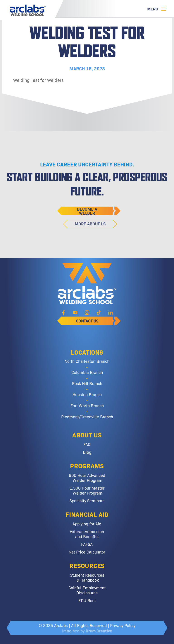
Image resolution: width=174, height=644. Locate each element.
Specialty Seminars (87, 500)
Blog (87, 452)
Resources (87, 565)
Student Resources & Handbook (87, 577)
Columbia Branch (87, 372)
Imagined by (87, 631)
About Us (87, 435)
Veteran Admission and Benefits (87, 534)
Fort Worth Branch (87, 405)
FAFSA (87, 544)
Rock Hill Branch (87, 383)
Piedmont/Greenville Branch (87, 417)
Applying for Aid (87, 524)
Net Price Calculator (87, 552)
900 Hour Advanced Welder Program (87, 478)
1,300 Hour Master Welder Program (87, 490)
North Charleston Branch (87, 361)
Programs (87, 466)
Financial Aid (87, 514)
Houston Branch (87, 394)
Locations (87, 352)
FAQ (87, 444)
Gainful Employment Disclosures (87, 590)
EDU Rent (87, 600)
